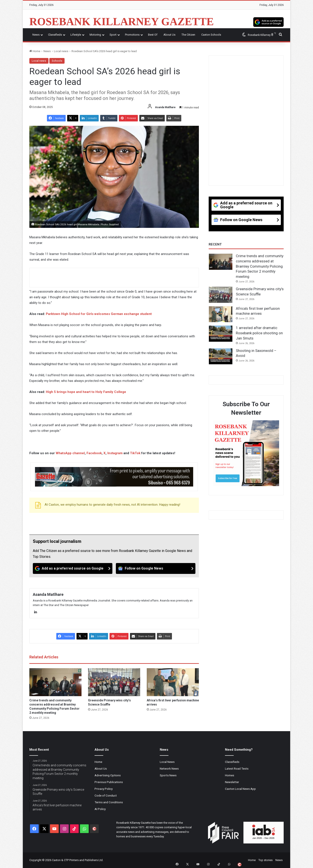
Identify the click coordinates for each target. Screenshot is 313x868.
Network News (169, 769)
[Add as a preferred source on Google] (268, 22)
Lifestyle (76, 35)
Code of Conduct (106, 795)
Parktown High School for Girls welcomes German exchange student (99, 314)
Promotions (132, 35)
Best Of (153, 35)
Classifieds (55, 35)
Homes (230, 775)
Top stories (266, 860)
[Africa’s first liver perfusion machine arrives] (173, 682)
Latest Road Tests (237, 769)
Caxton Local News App (240, 789)
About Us (169, 35)
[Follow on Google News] (156, 568)
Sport (113, 35)
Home (35, 51)
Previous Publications (109, 782)
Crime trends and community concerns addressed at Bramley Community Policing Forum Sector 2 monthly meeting (260, 266)
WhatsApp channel (70, 453)
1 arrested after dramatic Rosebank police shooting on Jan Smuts (259, 333)
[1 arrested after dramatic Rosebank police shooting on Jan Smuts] (221, 334)
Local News (167, 762)
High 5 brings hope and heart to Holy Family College (86, 392)
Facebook (94, 453)
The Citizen (188, 35)
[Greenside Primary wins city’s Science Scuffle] (114, 682)
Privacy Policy (104, 789)
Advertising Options (108, 775)
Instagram (115, 453)
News (36, 35)
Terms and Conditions (109, 802)
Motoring (95, 35)
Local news (61, 51)
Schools (57, 61)
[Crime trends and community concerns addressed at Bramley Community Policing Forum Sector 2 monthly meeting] (55, 682)
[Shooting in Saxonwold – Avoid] (221, 356)
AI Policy (100, 809)
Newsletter (232, 782)
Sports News (168, 775)
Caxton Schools (211, 35)
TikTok (135, 453)
